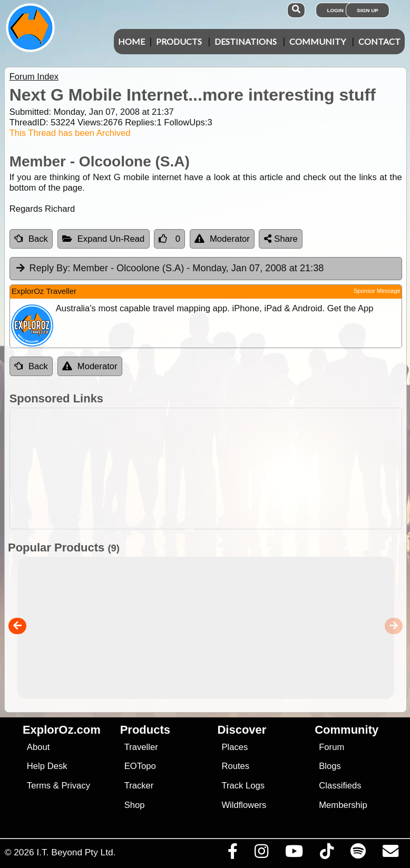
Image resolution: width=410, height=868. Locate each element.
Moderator (222, 239)
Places (235, 747)
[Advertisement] (211, 468)
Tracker (139, 786)
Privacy (76, 786)
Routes (235, 766)
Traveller (141, 747)
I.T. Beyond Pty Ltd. (76, 852)
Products (179, 41)
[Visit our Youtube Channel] (294, 854)
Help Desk (47, 766)
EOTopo (140, 766)
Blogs (330, 766)
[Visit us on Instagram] (261, 854)
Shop (135, 805)
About (38, 747)
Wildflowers (244, 805)
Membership (343, 805)
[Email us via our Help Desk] (390, 854)
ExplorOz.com (62, 730)
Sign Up (368, 10)
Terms (39, 786)
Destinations (246, 41)
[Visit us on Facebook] (232, 854)
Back (31, 239)
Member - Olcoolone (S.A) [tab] (169, 269)
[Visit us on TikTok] (326, 854)
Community (318, 41)
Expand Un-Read (104, 239)
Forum (331, 747)
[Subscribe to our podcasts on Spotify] (358, 854)
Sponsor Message (377, 291)
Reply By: (50, 268)
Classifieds (340, 786)
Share (281, 239)
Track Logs (243, 786)
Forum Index (34, 77)
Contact (379, 41)
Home (131, 41)
